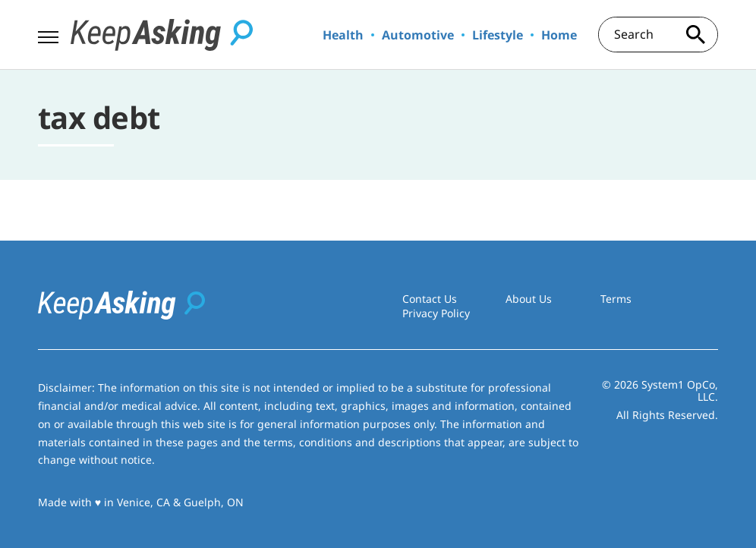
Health (343, 35)
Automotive (418, 35)
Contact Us (430, 299)
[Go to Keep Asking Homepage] (162, 35)
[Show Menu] (48, 33)
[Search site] (695, 35)
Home (559, 35)
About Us (529, 299)
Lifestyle (498, 35)
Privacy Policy (436, 313)
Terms (616, 299)
